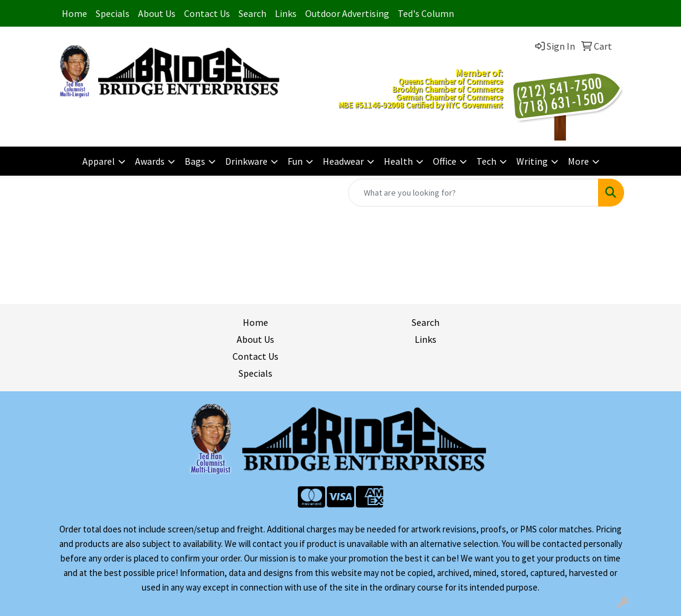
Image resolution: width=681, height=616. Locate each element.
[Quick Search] (473, 193)
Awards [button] (150, 161)
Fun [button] (295, 161)
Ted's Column (426, 13)
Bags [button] (195, 161)
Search (252, 13)
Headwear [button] (343, 161)
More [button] (578, 161)
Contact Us (207, 13)
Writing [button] (532, 161)
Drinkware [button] (246, 161)
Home (74, 13)
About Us (157, 13)
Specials (113, 13)
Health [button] (398, 161)
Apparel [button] (99, 161)
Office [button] (445, 161)
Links (286, 13)
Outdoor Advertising (347, 13)
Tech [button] (486, 161)
